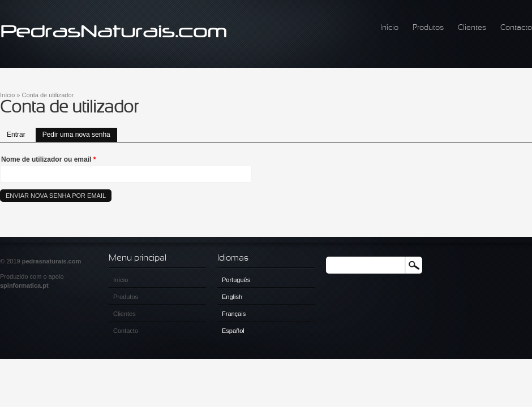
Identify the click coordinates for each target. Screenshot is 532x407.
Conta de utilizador (48, 95)
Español (233, 331)
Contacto (516, 28)
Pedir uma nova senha (80, 133)
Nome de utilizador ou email (48, 159)
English (232, 297)
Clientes (472, 28)
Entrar (16, 135)
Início (389, 28)
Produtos (428, 28)
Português (236, 280)
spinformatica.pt (24, 285)
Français (234, 314)
